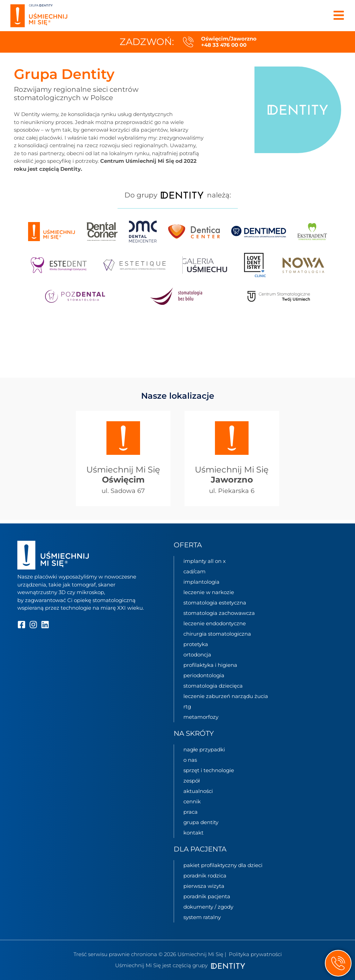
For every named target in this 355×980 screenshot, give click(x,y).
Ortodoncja (197, 655)
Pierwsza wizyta (204, 886)
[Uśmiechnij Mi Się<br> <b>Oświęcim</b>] (123, 438)
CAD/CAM (194, 571)
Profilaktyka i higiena (210, 665)
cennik (192, 801)
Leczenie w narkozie (209, 592)
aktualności (198, 791)
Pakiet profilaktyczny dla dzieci (223, 865)
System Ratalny (202, 917)
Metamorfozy (201, 717)
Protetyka (196, 644)
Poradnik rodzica (205, 876)
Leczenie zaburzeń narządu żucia (226, 696)
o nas (190, 760)
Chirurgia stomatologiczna (217, 634)
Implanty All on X (205, 561)
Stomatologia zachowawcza (219, 613)
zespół (192, 781)
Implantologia (201, 582)
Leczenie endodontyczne (215, 623)
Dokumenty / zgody (208, 907)
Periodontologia (204, 675)
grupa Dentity (201, 822)
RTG (187, 707)
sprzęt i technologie (209, 770)
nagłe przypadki (204, 749)
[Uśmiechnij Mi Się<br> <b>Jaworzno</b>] (232, 438)
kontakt (193, 833)
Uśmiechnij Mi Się (123, 475)
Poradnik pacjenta (207, 896)
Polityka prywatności (255, 954)
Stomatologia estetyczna (215, 603)
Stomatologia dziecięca (213, 686)
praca (191, 812)
